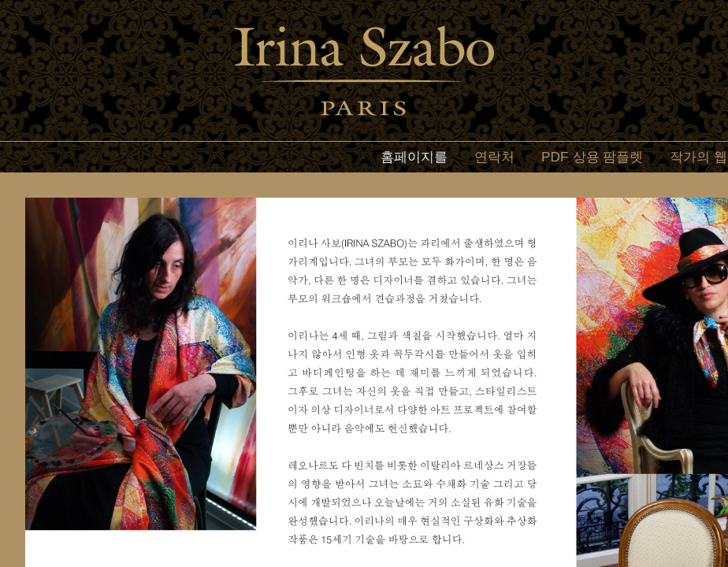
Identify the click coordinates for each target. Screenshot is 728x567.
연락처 (494, 157)
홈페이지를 (414, 157)
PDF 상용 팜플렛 (592, 157)
